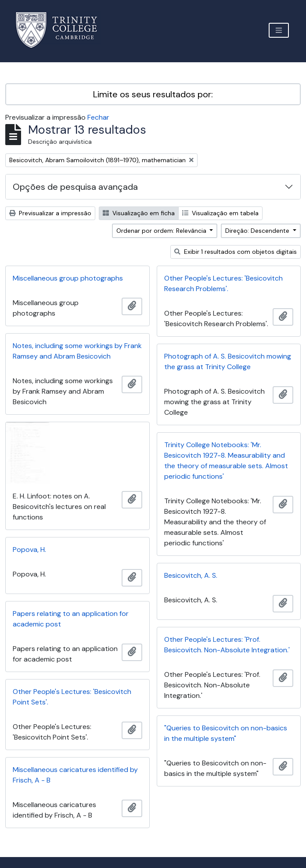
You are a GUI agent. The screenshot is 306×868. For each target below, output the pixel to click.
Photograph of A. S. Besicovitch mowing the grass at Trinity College (228, 361)
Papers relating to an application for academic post (71, 619)
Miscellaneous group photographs (68, 278)
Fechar (98, 117)
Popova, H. (29, 550)
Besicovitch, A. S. (191, 575)
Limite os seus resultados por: (153, 94)
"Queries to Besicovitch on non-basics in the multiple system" (226, 733)
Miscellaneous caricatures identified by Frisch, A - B (75, 775)
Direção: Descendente (258, 231)
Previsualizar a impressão (50, 213)
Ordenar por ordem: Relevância (162, 231)
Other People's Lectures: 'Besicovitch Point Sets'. (72, 697)
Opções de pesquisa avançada (75, 187)
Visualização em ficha (139, 213)
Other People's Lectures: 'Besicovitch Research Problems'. (223, 283)
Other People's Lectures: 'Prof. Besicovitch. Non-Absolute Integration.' (227, 645)
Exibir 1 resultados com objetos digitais (236, 252)
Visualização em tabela (220, 213)
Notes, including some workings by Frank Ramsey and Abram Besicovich (77, 351)
